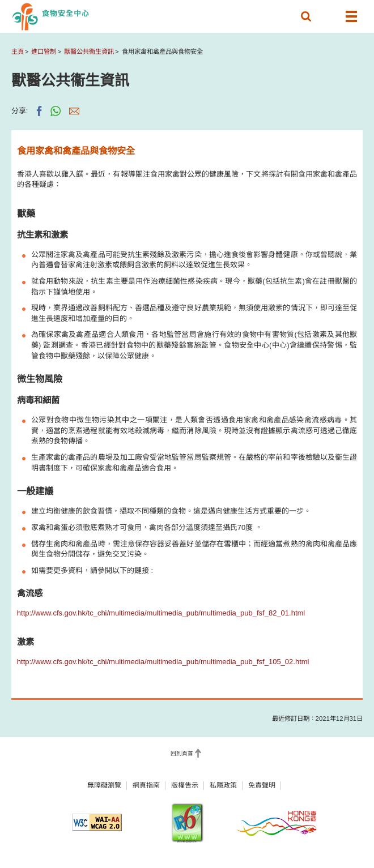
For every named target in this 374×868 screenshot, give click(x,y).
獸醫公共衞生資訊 (89, 52)
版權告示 (185, 785)
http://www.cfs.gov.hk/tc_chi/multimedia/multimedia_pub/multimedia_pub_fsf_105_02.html (163, 662)
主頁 (18, 52)
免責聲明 (262, 785)
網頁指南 (146, 785)
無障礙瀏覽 (104, 785)
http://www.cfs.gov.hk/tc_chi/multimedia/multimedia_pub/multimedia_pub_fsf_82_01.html (161, 613)
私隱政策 (223, 785)
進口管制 (44, 52)
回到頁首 (182, 754)
